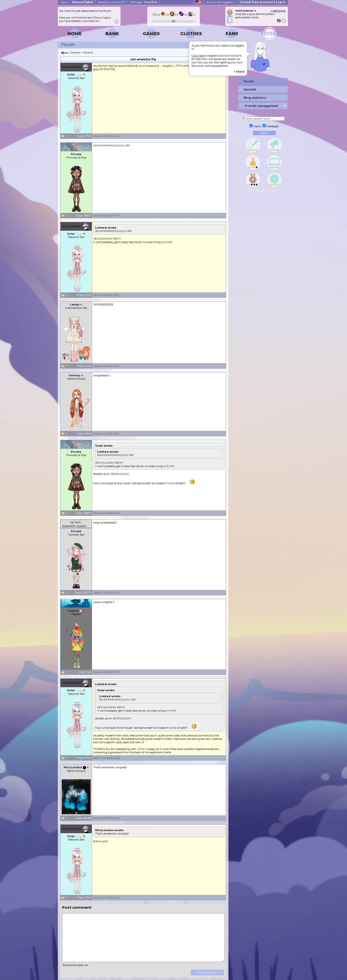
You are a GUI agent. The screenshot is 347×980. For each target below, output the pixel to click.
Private (76, 154)
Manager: (144, 2)
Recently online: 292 (112, 2)
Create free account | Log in (263, 2)
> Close (239, 72)
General (75, 53)
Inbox (64, 2)
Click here (198, 56)
